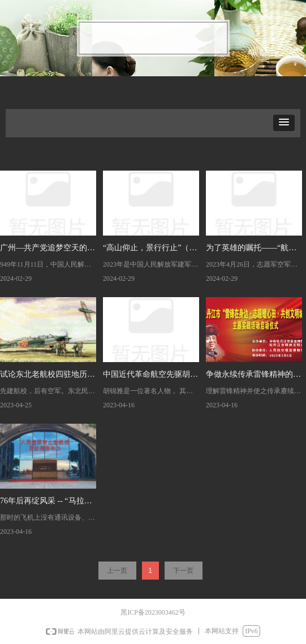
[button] (284, 123)
